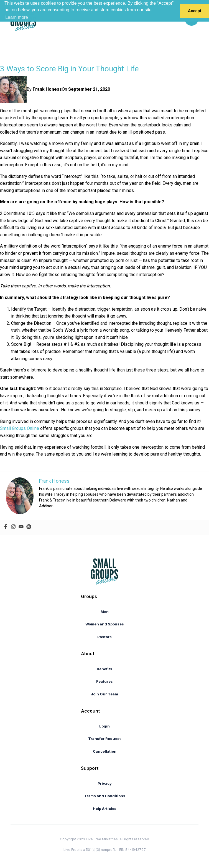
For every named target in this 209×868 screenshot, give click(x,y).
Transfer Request (105, 739)
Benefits (105, 669)
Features (105, 681)
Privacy (105, 783)
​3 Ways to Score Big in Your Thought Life (69, 69)
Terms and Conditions (105, 796)
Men (105, 612)
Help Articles (105, 809)
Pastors (105, 637)
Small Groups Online (20, 428)
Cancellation (105, 751)
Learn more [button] (17, 17)
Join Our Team (105, 694)
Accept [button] (195, 11)
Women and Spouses (105, 624)
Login (105, 726)
